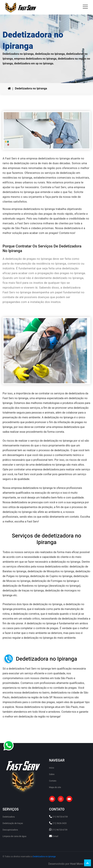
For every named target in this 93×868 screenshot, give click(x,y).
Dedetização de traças (13, 823)
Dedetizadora (9, 817)
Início (52, 768)
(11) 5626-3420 (59, 823)
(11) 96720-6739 (60, 817)
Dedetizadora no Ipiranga (31, 89)
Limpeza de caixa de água (14, 836)
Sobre (52, 774)
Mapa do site (55, 787)
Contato (53, 781)
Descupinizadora (10, 830)
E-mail (55, 836)
